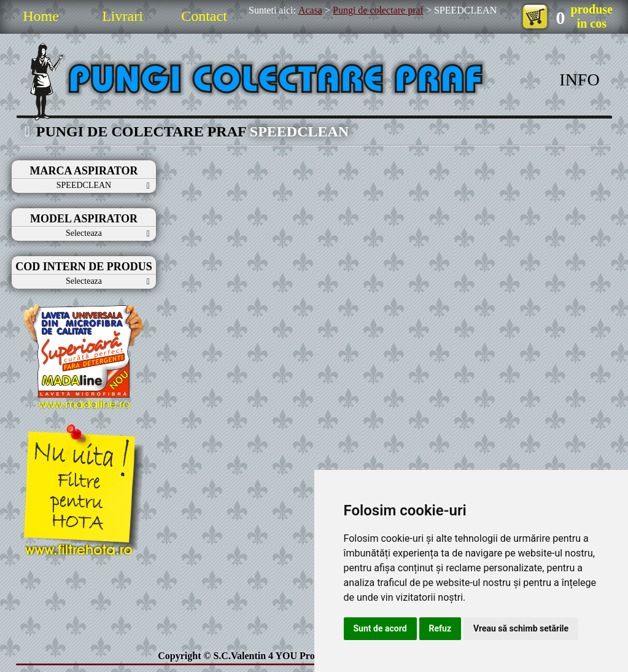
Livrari (122, 16)
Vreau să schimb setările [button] (521, 628)
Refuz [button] (440, 628)
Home (41, 16)
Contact (204, 16)
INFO (579, 80)
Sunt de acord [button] (380, 628)
